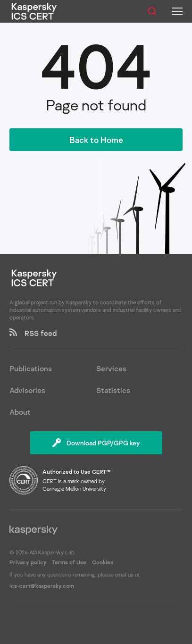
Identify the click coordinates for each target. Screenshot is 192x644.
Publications (31, 368)
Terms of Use (69, 562)
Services (111, 368)
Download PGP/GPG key (96, 443)
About (20, 412)
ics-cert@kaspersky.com (42, 586)
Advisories (27, 390)
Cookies (103, 562)
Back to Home (96, 140)
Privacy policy (29, 562)
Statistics (113, 390)
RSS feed (33, 333)
